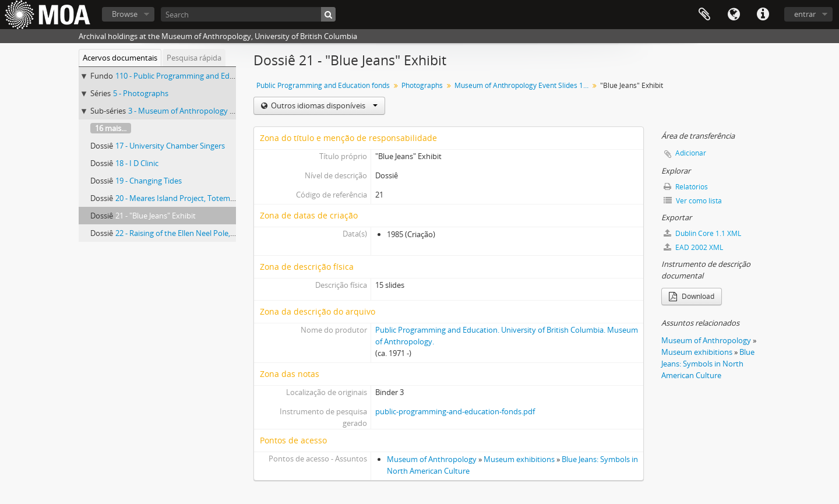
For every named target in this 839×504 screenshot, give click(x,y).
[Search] (248, 14)
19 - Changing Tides (149, 181)
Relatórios (686, 187)
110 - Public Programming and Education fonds (196, 76)
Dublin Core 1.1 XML (702, 233)
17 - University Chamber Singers (170, 146)
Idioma (734, 15)
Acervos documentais (120, 58)
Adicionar (691, 153)
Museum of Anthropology (432, 459)
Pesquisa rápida (194, 58)
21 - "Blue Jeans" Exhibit (156, 216)
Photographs (422, 85)
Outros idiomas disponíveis (323, 105)
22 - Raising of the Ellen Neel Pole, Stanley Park (195, 233)
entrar (805, 14)
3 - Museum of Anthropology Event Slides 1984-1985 (218, 111)
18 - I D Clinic (137, 163)
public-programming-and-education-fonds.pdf (455, 411)
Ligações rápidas (763, 15)
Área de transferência (704, 15)
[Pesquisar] (328, 14)
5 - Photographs (141, 93)
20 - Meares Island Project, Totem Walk (182, 198)
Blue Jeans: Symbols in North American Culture (708, 364)
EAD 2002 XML (693, 247)
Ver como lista (693, 201)
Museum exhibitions (519, 459)
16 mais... (111, 128)
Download (692, 296)
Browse (125, 14)
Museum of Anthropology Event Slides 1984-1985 (523, 85)
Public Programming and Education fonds (323, 85)
